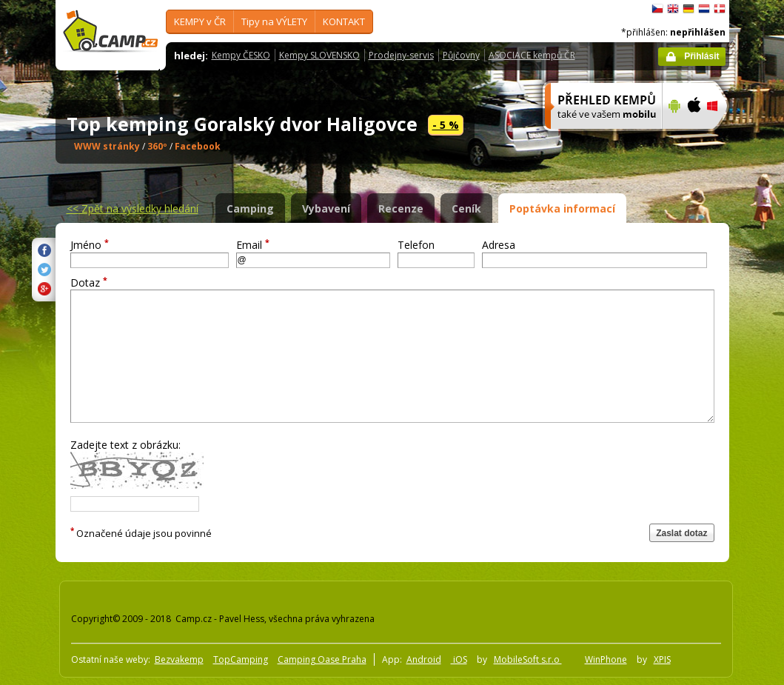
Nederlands (704, 9)
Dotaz (89, 283)
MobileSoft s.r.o (528, 659)
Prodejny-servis (401, 55)
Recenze (401, 208)
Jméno (90, 245)
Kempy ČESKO (241, 55)
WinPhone (606, 659)
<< (133, 208)
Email (253, 245)
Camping (250, 208)
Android (424, 659)
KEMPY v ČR (200, 21)
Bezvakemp (179, 659)
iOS (459, 659)
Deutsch (688, 9)
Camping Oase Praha (322, 659)
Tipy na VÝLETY (274, 21)
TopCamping (241, 659)
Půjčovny (461, 55)
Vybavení (326, 208)
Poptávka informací (562, 208)
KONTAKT (344, 21)
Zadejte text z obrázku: (125, 445)
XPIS (662, 659)
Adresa (499, 245)
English (673, 9)
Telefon (416, 245)
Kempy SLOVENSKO (319, 55)
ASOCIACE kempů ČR (532, 55)
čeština (657, 9)
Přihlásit (701, 56)
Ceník (466, 208)
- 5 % (446, 125)
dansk (720, 9)
